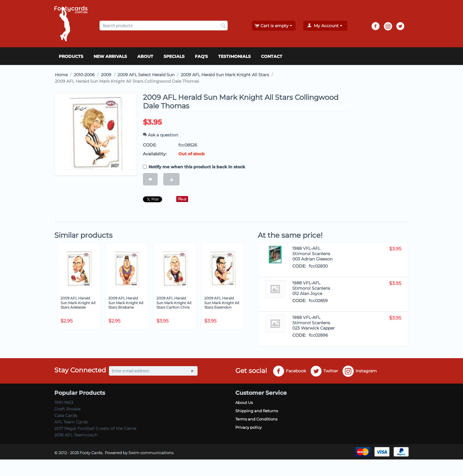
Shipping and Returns (257, 411)
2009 (106, 75)
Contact (272, 56)
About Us (244, 402)
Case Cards (66, 415)
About (145, 56)
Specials (174, 56)
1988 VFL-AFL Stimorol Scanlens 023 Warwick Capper (314, 323)
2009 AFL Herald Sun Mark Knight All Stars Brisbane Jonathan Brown (126, 305)
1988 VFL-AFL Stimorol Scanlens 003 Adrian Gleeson (312, 254)
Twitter (324, 371)
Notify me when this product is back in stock (194, 167)
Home (61, 75)
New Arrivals (110, 56)
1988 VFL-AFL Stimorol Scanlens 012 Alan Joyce (311, 288)
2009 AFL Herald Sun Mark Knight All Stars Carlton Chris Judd (174, 305)
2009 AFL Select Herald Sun (146, 75)
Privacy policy (248, 427)
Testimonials (234, 56)
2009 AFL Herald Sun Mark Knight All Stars (225, 75)
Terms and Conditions (256, 419)
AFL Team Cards (71, 422)
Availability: (155, 154)
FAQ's (201, 56)
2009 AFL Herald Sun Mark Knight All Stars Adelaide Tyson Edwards (78, 305)
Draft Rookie (67, 409)
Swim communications (151, 453)
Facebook (289, 371)
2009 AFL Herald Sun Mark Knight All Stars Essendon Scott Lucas (222, 305)
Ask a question (160, 135)
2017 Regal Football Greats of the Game (95, 428)
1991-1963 (64, 402)
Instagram (360, 371)
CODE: (150, 145)
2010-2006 (84, 75)
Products (71, 56)
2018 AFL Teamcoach (76, 435)
